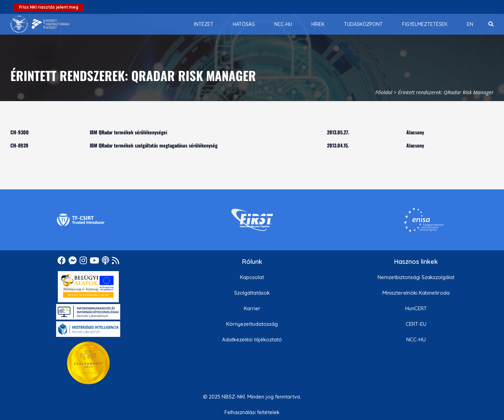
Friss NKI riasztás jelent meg (49, 7)
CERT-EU (416, 324)
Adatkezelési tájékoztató (252, 339)
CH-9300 (20, 132)
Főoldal (384, 92)
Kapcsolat (252, 277)
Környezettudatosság (252, 324)
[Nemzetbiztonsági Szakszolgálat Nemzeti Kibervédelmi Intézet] (40, 24)
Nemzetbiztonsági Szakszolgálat (416, 277)
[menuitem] (204, 24)
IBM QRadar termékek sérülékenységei (129, 132)
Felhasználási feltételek (252, 412)
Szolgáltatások (252, 293)
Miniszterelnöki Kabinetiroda (416, 293)
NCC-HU (416, 339)
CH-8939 (19, 145)
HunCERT (416, 308)
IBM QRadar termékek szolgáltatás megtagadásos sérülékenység (154, 145)
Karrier (252, 308)
